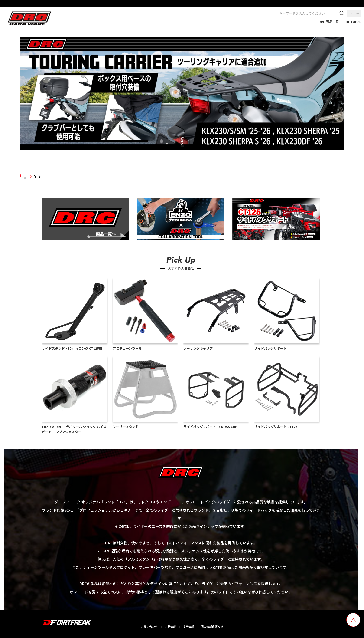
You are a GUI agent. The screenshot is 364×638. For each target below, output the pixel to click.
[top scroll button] (353, 620)
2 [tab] (35, 177)
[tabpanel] (182, 95)
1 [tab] (31, 177)
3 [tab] (40, 177)
